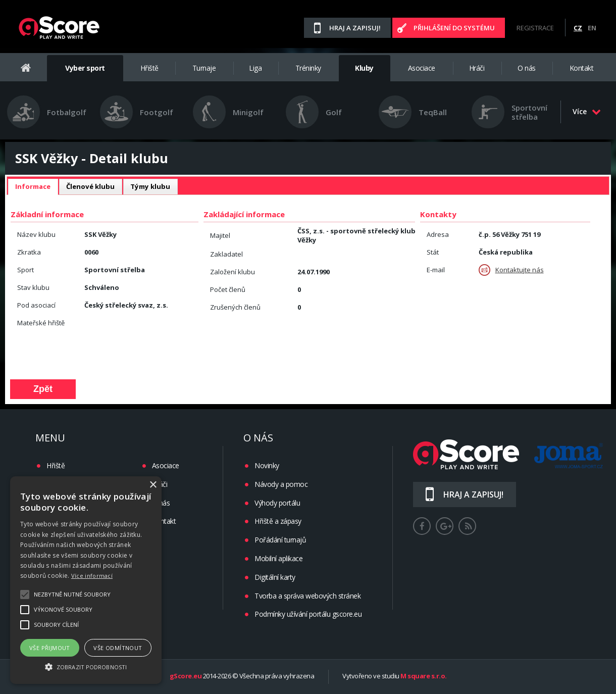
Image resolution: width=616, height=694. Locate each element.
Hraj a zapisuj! (355, 28)
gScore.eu (186, 676)
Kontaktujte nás (511, 270)
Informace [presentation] (33, 186)
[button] (86, 666)
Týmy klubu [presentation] (150, 186)
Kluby (364, 68)
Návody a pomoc (281, 484)
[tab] (33, 187)
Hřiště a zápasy (278, 521)
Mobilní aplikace (278, 558)
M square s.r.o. (424, 676)
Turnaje (204, 68)
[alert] (86, 580)
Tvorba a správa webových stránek (307, 596)
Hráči (477, 68)
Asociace (422, 68)
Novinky (267, 465)
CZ (578, 28)
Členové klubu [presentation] (90, 186)
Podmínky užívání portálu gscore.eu (308, 614)
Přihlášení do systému (454, 28)
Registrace (535, 28)
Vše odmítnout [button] (118, 648)
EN (592, 28)
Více (587, 111)
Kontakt (582, 68)
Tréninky (308, 68)
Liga (255, 68)
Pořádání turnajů (280, 540)
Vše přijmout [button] (50, 648)
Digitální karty (275, 577)
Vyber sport (85, 68)
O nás (527, 68)
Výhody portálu (277, 503)
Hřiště (149, 68)
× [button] (153, 485)
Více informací (92, 576)
